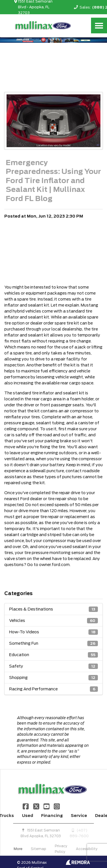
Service (79, 816)
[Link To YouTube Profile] (47, 806)
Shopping (53, 678)
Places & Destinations (53, 609)
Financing (52, 816)
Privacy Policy (61, 849)
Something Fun (53, 643)
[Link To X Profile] (37, 806)
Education (53, 655)
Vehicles (53, 621)
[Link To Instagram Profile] (57, 806)
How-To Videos (53, 632)
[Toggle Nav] (99, 26)
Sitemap (39, 849)
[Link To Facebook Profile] (26, 806)
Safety (53, 666)
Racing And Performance (53, 689)
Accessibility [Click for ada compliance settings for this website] (87, 849)
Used (28, 816)
